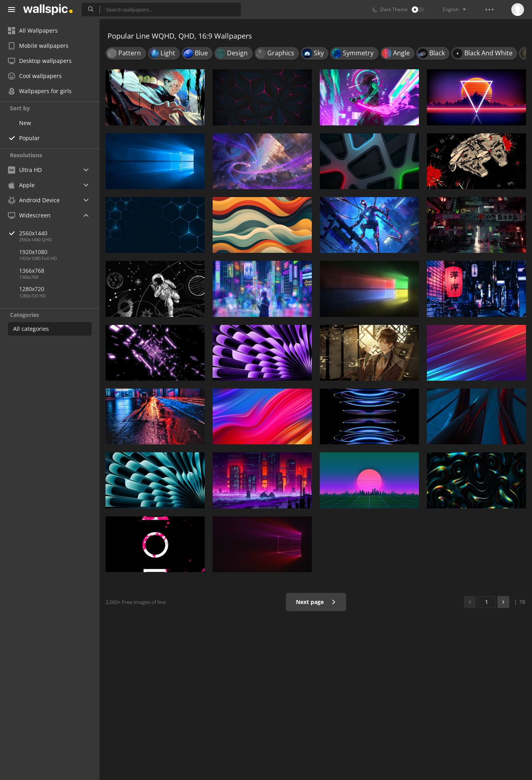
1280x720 (32, 289)
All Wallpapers (33, 30)
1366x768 (32, 271)
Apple (21, 185)
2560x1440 (59, 233)
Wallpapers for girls (40, 91)
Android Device (34, 200)
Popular (29, 138)
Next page (316, 602)
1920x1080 (33, 252)
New (25, 123)
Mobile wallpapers (38, 46)
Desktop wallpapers (40, 61)
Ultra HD (25, 170)
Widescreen (29, 215)
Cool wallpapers (35, 76)
